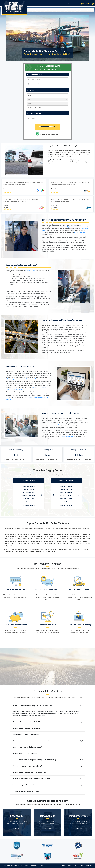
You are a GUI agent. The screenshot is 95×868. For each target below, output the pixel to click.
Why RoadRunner (60, 10)
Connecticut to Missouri (29, 502)
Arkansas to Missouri (29, 492)
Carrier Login (75, 3)
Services (33, 10)
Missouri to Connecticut (66, 502)
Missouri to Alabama (66, 486)
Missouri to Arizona (66, 489)
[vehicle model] (47, 104)
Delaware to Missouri (29, 505)
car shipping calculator (67, 436)
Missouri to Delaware (66, 505)
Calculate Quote (47, 127)
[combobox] (47, 79)
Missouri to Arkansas (66, 492)
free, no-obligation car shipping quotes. (72, 227)
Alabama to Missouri (29, 486)
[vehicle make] (47, 99)
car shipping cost (30, 270)
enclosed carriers (80, 232)
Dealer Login (67, 3)
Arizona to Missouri (29, 489)
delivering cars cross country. (50, 424)
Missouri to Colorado (66, 499)
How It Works (47, 10)
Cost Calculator (74, 10)
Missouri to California (66, 496)
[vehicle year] (47, 95)
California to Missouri (29, 496)
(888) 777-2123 (87, 4)
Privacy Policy (44, 866)
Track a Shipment (57, 3)
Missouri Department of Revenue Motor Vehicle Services (23, 379)
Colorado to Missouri (29, 499)
